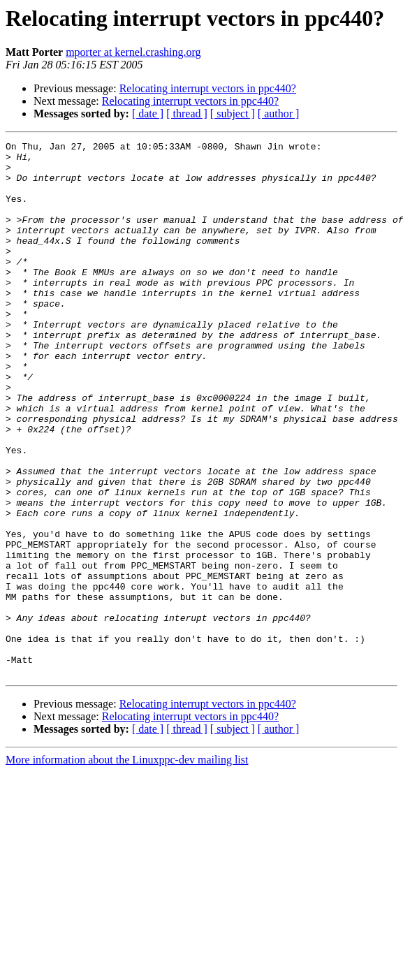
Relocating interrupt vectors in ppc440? (208, 88)
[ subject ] (233, 114)
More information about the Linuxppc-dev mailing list (127, 866)
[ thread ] (187, 114)
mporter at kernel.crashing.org (133, 52)
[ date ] (148, 114)
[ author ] (279, 114)
